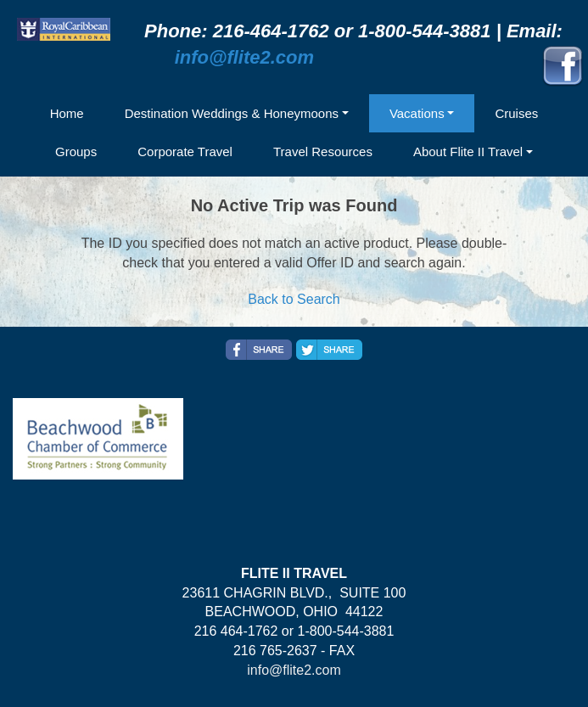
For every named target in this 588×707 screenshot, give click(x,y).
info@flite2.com (244, 57)
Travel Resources (323, 151)
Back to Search (294, 299)
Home (67, 113)
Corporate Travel (185, 151)
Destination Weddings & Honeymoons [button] (232, 113)
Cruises (516, 113)
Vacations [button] (417, 113)
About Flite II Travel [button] (468, 151)
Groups (76, 151)
